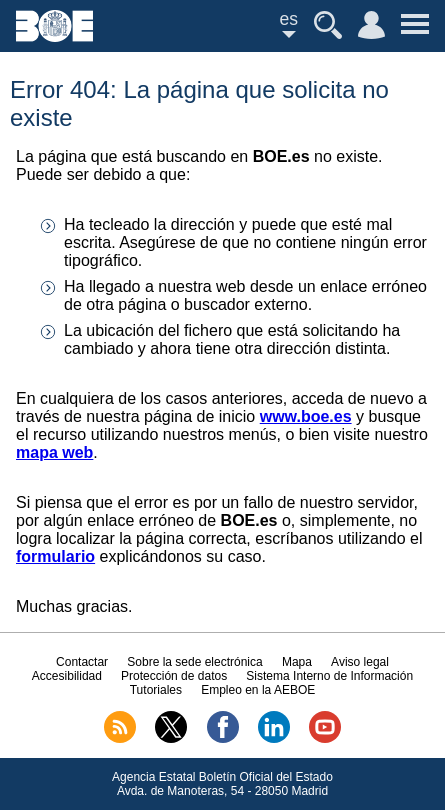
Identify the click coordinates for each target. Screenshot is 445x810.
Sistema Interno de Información (329, 676)
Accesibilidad (67, 676)
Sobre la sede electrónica (194, 662)
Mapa (297, 662)
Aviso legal (360, 662)
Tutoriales (156, 690)
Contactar (82, 662)
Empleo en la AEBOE (258, 690)
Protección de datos (174, 676)
